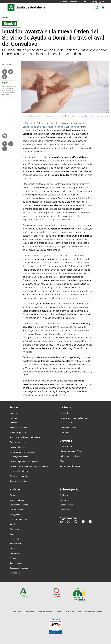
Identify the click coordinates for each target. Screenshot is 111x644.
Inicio (35, 7)
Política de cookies (73, 612)
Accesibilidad (15, 612)
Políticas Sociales (8, 89)
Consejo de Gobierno (9, 87)
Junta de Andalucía (12, 7)
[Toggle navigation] (103, 7)
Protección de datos (93, 612)
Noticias (5, 17)
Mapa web (73, 2)
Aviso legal (29, 612)
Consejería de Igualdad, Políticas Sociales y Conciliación (50, 127)
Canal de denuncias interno (49, 612)
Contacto (64, 2)
